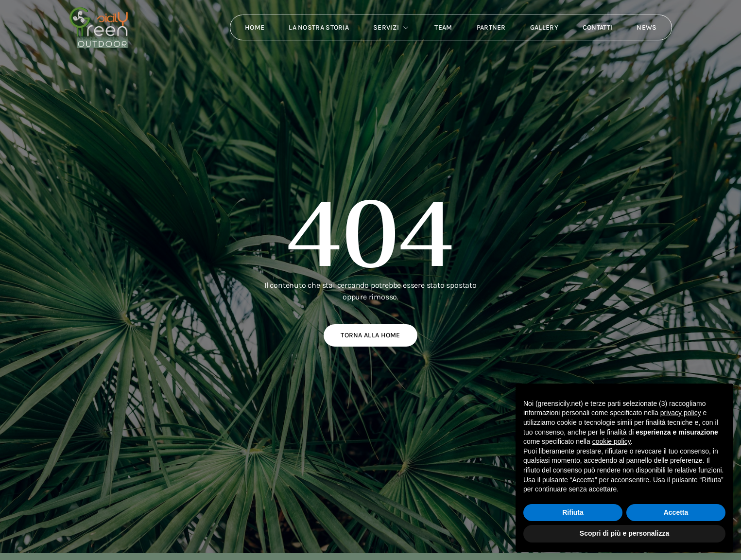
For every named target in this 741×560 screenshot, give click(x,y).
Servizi (392, 28)
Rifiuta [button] (573, 512)
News (646, 27)
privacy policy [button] (681, 413)
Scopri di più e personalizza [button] (624, 533)
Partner (491, 27)
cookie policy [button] (612, 441)
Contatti (597, 27)
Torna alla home (370, 335)
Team (443, 27)
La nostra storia (319, 27)
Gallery (544, 27)
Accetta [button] (676, 512)
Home (255, 27)
